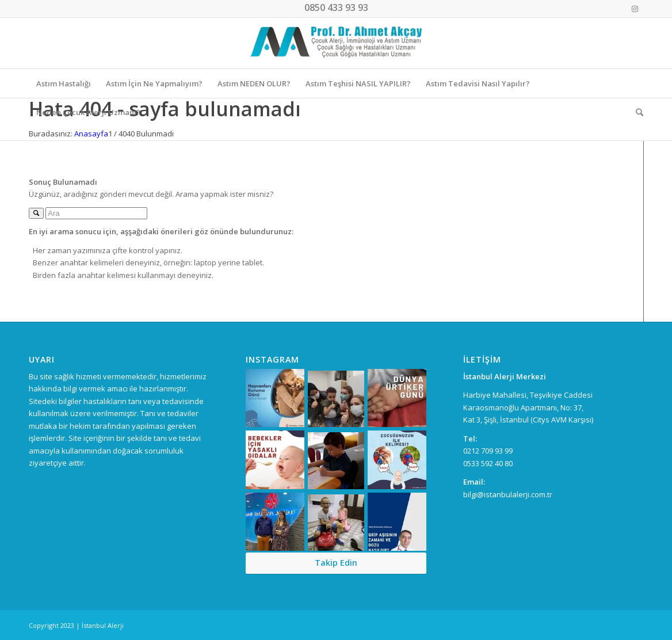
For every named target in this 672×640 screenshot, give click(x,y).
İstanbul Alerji (103, 625)
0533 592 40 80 (488, 463)
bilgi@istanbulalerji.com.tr (508, 494)
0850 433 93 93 (336, 7)
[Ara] (636, 112)
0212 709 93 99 (488, 451)
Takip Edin (336, 563)
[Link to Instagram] (635, 9)
